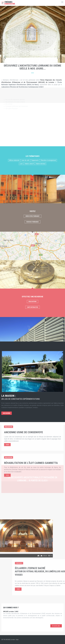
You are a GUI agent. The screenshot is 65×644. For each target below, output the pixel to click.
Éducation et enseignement (48, 315)
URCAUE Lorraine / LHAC (11, 612)
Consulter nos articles (32, 517)
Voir (7, 426)
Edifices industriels (14, 315)
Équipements (35, 315)
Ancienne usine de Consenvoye (23, 413)
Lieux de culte (25, 315)
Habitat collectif (29, 319)
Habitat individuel (41, 319)
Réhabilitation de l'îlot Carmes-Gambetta (31, 444)
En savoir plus (56, 626)
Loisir (21, 319)
